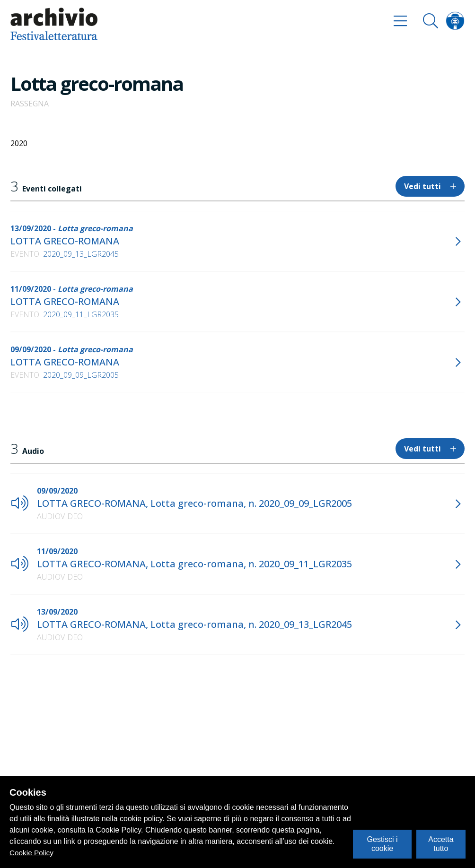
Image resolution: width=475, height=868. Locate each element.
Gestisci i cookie (383, 844)
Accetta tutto (441, 844)
